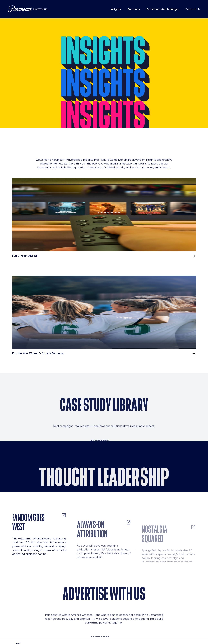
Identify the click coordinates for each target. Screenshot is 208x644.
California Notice (185, 636)
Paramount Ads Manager (160, 10)
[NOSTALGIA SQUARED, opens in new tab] (169, 516)
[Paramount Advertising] (30, 10)
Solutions (131, 10)
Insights (113, 10)
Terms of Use (104, 636)
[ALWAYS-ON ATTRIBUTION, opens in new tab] (104, 513)
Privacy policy (124, 636)
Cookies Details (162, 636)
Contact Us (190, 10)
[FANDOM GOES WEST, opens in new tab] (39, 507)
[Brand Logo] (46, 628)
